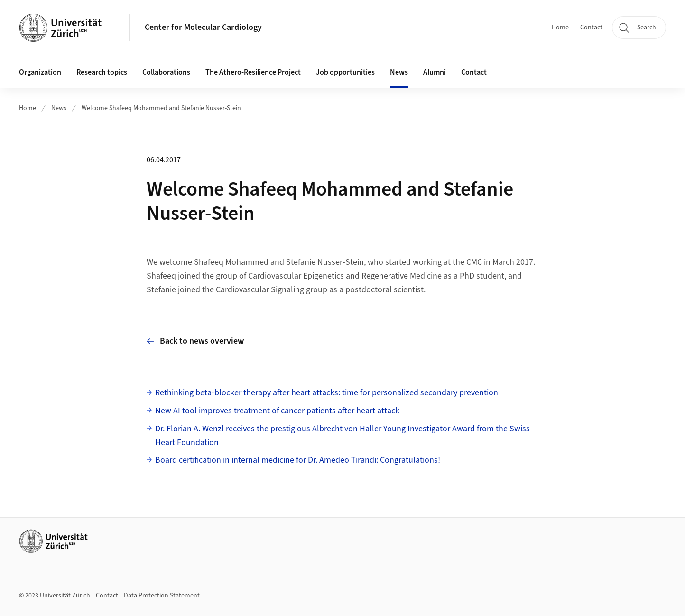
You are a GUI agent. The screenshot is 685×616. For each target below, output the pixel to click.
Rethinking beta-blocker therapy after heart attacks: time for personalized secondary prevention (327, 393)
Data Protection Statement (162, 596)
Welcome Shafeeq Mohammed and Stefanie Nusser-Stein (161, 108)
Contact (591, 28)
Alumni (435, 72)
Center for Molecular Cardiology (203, 27)
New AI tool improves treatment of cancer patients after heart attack (277, 411)
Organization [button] (40, 72)
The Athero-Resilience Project (253, 72)
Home (560, 28)
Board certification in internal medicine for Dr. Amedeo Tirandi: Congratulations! (298, 460)
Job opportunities (345, 72)
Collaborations (166, 72)
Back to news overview (195, 341)
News (399, 72)
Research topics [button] (102, 72)
